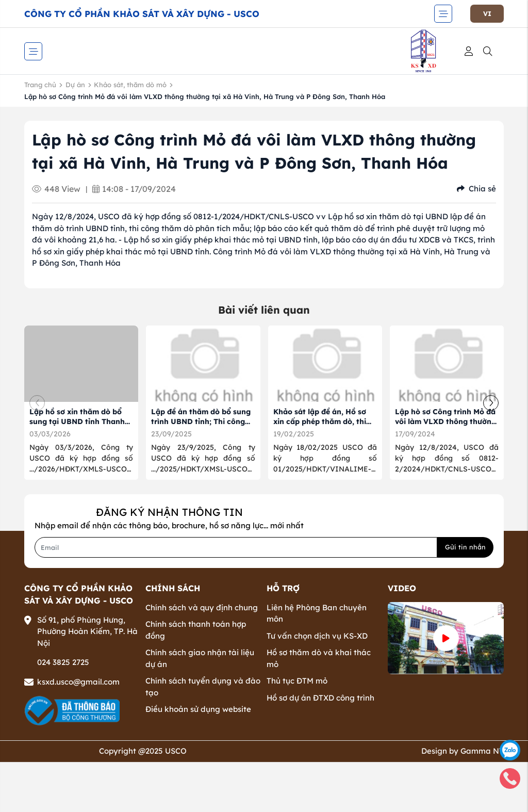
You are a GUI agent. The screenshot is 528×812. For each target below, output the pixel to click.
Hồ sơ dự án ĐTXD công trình (320, 698)
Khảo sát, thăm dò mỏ (130, 85)
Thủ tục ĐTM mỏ (297, 681)
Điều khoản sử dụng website (198, 709)
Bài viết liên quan (264, 310)
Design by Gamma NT (463, 751)
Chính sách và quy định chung (202, 607)
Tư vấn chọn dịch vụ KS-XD (317, 636)
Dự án (75, 85)
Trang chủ (40, 85)
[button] (491, 403)
